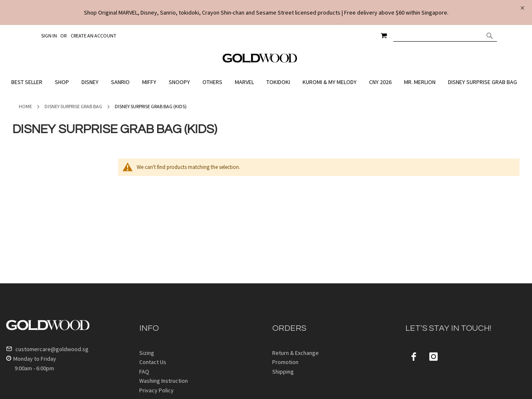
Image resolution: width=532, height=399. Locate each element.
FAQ (144, 372)
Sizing (147, 353)
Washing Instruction (164, 381)
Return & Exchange (296, 353)
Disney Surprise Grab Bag (73, 106)
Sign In (49, 36)
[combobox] (445, 35)
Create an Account (94, 36)
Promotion (285, 362)
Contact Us (153, 362)
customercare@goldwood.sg (47, 349)
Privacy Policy (156, 390)
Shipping (283, 372)
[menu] (266, 82)
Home (25, 106)
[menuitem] (29, 82)
